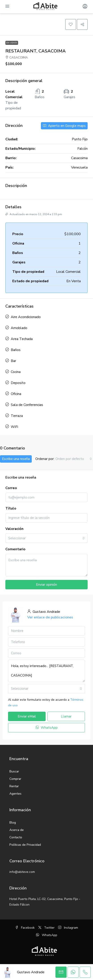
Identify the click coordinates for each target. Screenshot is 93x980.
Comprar (15, 779)
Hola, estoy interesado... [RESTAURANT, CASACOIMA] (46, 671)
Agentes (15, 794)
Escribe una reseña (16, 459)
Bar (13, 361)
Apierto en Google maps (64, 126)
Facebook (25, 928)
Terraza (17, 416)
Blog (13, 823)
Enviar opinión (46, 585)
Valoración (14, 529)
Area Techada (22, 339)
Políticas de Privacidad (25, 845)
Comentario (15, 549)
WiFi (14, 427)
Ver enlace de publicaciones (50, 617)
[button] (71, 24)
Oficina (16, 394)
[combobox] (74, 459)
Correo (11, 488)
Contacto (16, 837)
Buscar (14, 771)
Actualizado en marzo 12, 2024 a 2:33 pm (34, 214)
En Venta (12, 43)
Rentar (14, 786)
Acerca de (17, 830)
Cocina (16, 372)
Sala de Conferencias (27, 405)
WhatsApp (47, 728)
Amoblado (19, 328)
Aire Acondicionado (26, 317)
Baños (16, 350)
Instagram (68, 928)
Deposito (18, 383)
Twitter (46, 928)
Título (11, 508)
